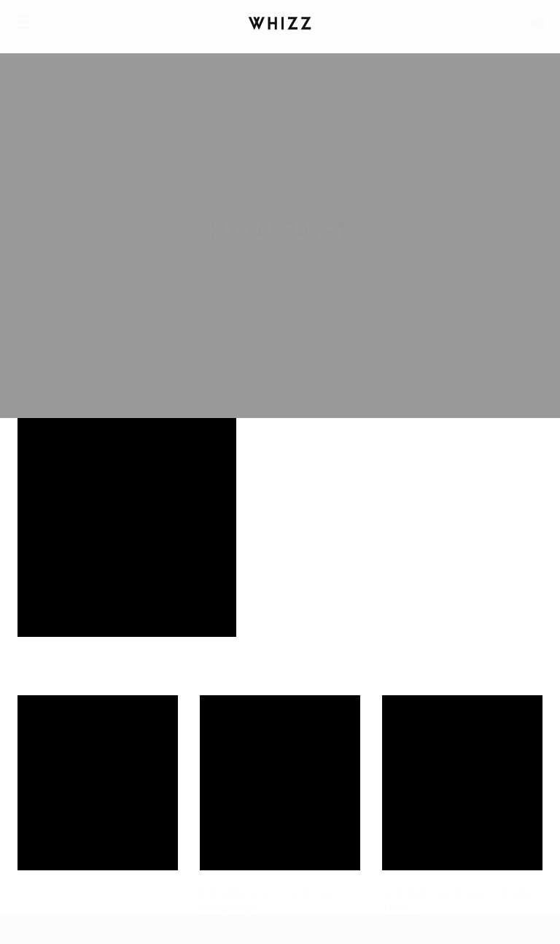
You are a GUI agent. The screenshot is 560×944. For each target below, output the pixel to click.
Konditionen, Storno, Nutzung (269, 900)
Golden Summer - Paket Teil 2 (462, 900)
